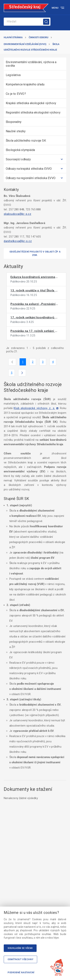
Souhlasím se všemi (20, 948)
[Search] (27, 22)
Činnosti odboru (39, 37)
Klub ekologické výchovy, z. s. (34, 408)
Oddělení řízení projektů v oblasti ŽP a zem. (35, 253)
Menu (55, 8)
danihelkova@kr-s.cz (18, 241)
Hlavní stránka (13, 37)
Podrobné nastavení (21, 973)
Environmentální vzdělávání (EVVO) (25, 44)
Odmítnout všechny (20, 959)
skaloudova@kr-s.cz (18, 214)
